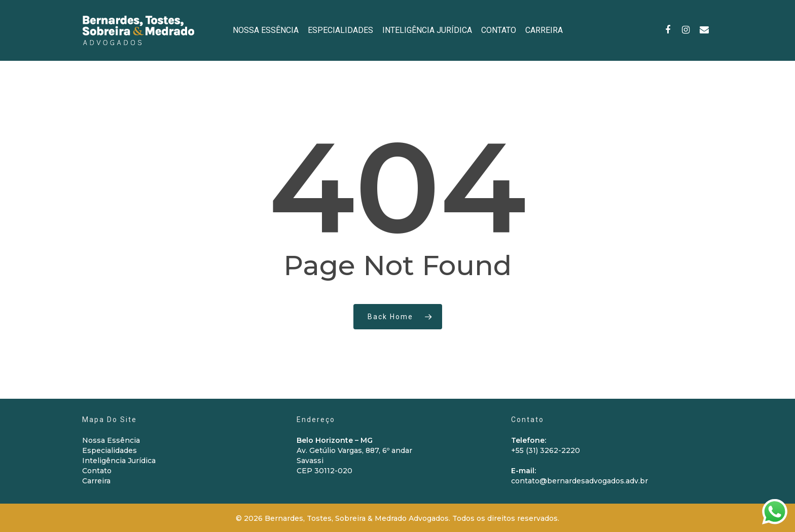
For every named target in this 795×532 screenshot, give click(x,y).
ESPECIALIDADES (340, 30)
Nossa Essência (111, 440)
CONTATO (499, 30)
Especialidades (110, 450)
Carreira (96, 481)
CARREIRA (544, 30)
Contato (97, 471)
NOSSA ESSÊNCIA (266, 30)
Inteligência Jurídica (119, 461)
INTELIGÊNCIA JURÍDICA (427, 30)
